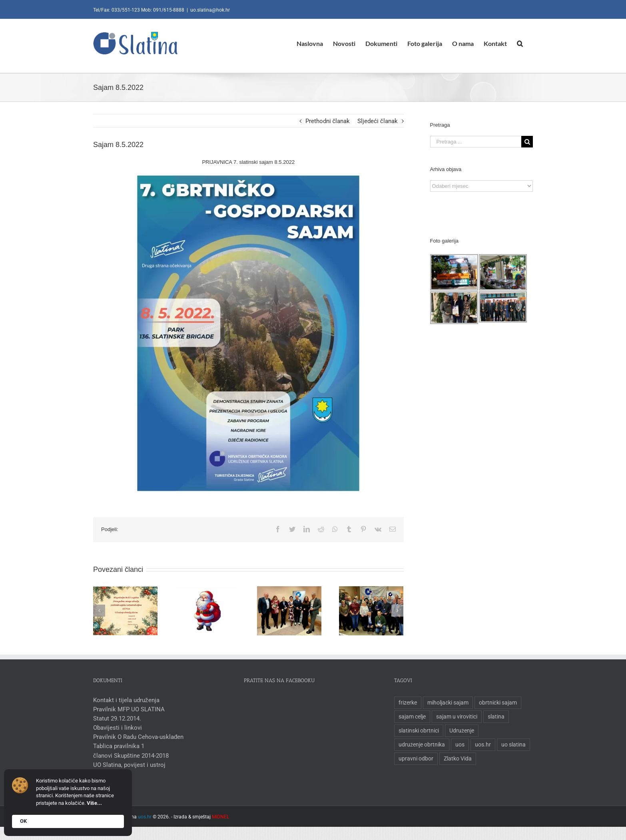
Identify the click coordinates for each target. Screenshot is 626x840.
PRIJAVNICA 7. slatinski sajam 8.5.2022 (247, 162)
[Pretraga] (518, 43)
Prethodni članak (326, 121)
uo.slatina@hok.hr (208, 10)
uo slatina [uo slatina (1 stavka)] (512, 744)
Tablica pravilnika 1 (117, 746)
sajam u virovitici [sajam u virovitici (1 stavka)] (455, 717)
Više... (94, 803)
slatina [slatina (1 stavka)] (494, 717)
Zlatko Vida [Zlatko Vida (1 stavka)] (456, 758)
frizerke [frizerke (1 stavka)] (406, 703)
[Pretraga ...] (474, 142)
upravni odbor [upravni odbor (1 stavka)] (414, 758)
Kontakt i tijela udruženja (125, 700)
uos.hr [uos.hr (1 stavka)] (481, 744)
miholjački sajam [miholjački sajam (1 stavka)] (446, 703)
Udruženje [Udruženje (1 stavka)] (460, 731)
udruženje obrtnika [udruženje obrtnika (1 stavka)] (420, 744)
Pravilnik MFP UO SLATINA (127, 709)
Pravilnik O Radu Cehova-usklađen (137, 737)
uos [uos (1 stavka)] (458, 744)
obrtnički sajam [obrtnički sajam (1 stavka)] (496, 703)
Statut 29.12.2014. (116, 719)
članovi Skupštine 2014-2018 (129, 756)
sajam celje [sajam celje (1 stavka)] (411, 717)
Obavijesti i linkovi (116, 728)
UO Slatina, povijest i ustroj (128, 765)
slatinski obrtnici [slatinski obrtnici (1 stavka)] (417, 731)
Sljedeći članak (376, 121)
